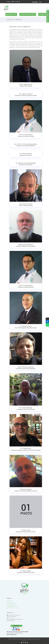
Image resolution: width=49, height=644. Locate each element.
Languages (35, 2)
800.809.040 (11, 618)
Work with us (10, 602)
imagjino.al (24, 640)
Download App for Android (13, 608)
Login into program (11, 605)
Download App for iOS (12, 606)
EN (41, 2)
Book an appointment (11, 604)
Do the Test (9, 601)
